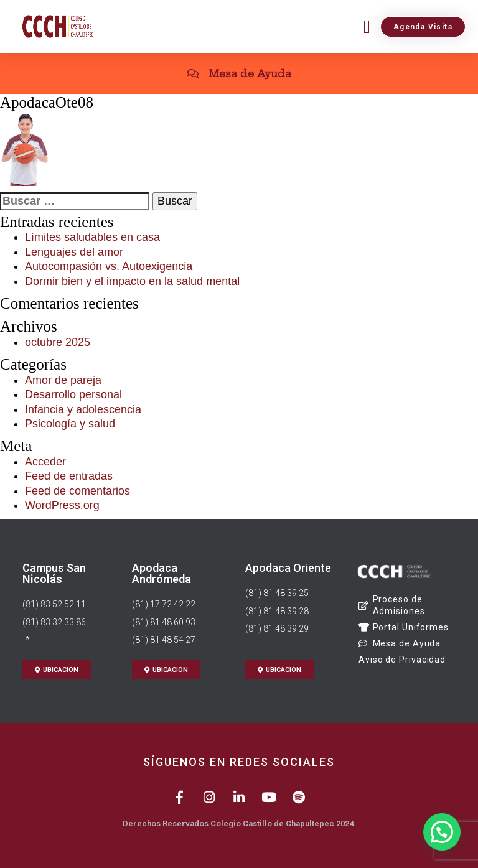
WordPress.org (62, 505)
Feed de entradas (69, 476)
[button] (367, 26)
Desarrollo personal (73, 394)
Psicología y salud (70, 424)
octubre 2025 (58, 342)
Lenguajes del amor (74, 252)
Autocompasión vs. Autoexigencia (109, 266)
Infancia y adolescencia (83, 409)
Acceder (45, 462)
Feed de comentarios (77, 491)
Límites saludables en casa (92, 237)
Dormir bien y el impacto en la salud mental (132, 281)
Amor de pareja (63, 380)
